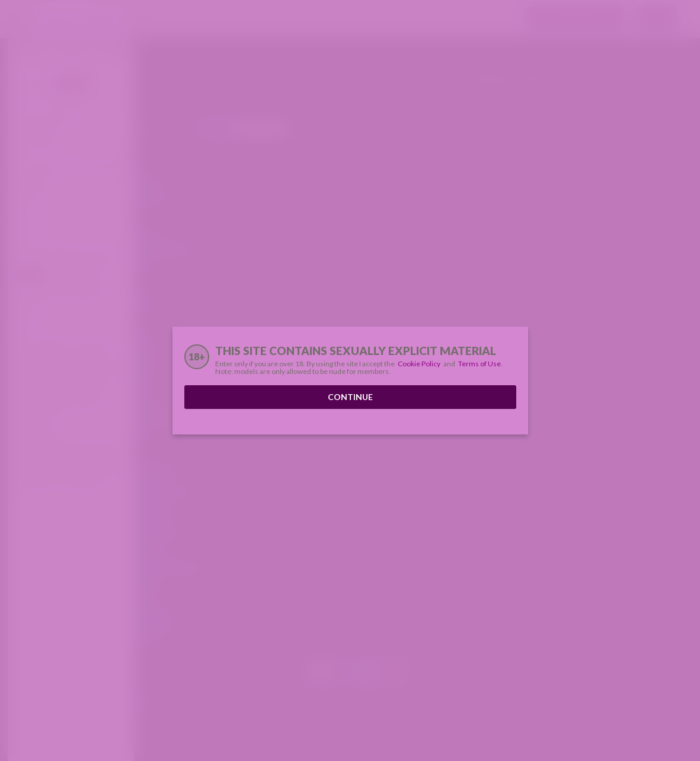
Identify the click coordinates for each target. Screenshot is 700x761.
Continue (350, 397)
